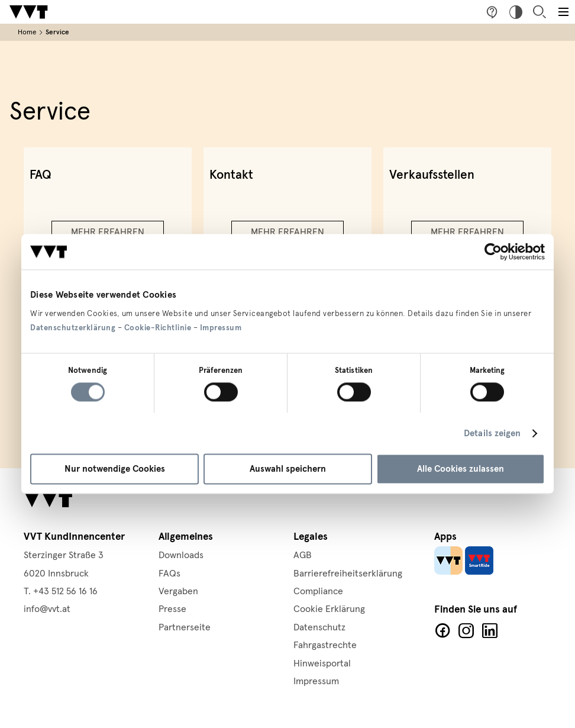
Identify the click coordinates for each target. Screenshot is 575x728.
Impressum (221, 328)
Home (27, 32)
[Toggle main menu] (563, 12)
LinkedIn (490, 631)
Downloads (181, 555)
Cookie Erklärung (329, 609)
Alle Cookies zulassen (461, 469)
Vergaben (178, 591)
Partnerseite (185, 627)
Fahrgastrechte (325, 645)
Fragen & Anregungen (492, 12)
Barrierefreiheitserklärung (348, 574)
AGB (303, 555)
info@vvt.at (47, 609)
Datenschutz (319, 627)
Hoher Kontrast (516, 12)
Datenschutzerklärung (73, 328)
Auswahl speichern (288, 469)
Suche (540, 12)
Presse (172, 609)
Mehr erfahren (108, 232)
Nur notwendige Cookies (115, 469)
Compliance (318, 591)
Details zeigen (492, 433)
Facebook (442, 631)
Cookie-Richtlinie (158, 328)
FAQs (169, 574)
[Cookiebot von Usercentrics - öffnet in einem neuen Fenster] (493, 252)
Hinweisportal (322, 663)
